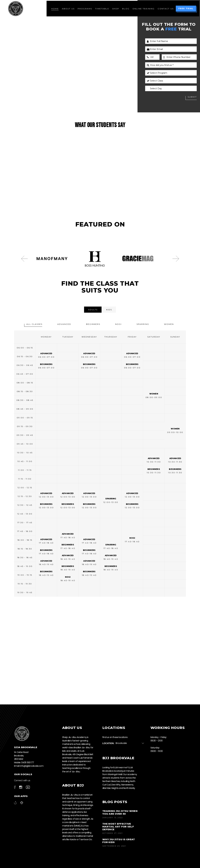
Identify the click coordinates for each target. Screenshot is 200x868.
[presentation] (24, 259)
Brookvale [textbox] (121, 743)
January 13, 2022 (113, 818)
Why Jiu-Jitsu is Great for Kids (119, 841)
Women (169, 324)
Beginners (93, 324)
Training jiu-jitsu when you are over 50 (120, 812)
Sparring (143, 324)
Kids (109, 310)
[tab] (93, 310)
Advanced (64, 324)
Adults (93, 310)
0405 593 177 (28, 762)
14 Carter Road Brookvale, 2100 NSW (21, 756)
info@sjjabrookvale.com (32, 766)
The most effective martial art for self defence (118, 827)
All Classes (34, 324)
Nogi (118, 324)
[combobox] (131, 743)
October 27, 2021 (112, 833)
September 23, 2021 (114, 846)
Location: (108, 743)
